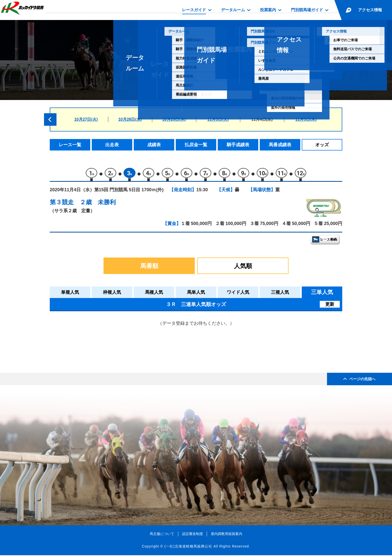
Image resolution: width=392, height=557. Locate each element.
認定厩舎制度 (192, 535)
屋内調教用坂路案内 (226, 535)
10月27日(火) (86, 119)
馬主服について (162, 535)
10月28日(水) (130, 119)
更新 (330, 306)
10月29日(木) (174, 119)
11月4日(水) (262, 119)
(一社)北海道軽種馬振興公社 (188, 548)
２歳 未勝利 (98, 204)
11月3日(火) (218, 119)
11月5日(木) (306, 119)
